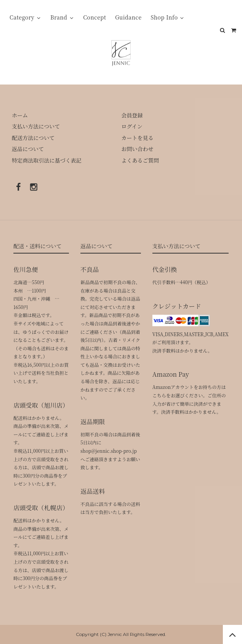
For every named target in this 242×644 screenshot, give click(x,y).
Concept (95, 17)
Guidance (128, 17)
